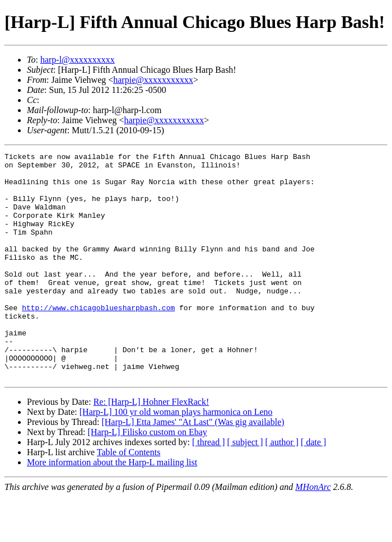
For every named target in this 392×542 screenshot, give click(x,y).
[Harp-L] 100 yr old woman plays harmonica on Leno (176, 457)
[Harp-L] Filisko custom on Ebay (148, 477)
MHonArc (313, 532)
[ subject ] (245, 487)
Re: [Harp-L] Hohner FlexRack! (151, 447)
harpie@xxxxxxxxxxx (153, 80)
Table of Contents (129, 497)
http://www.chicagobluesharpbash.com (98, 339)
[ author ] (282, 487)
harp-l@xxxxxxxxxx (78, 60)
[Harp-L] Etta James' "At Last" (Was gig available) (193, 467)
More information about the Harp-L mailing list (112, 508)
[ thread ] (209, 487)
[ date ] (313, 487)
